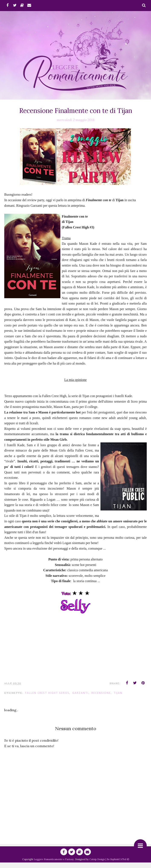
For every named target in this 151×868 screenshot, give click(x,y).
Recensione (101, 698)
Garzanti (80, 698)
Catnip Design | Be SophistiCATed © (109, 865)
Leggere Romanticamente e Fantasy (54, 865)
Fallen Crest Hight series (47, 698)
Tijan (118, 698)
